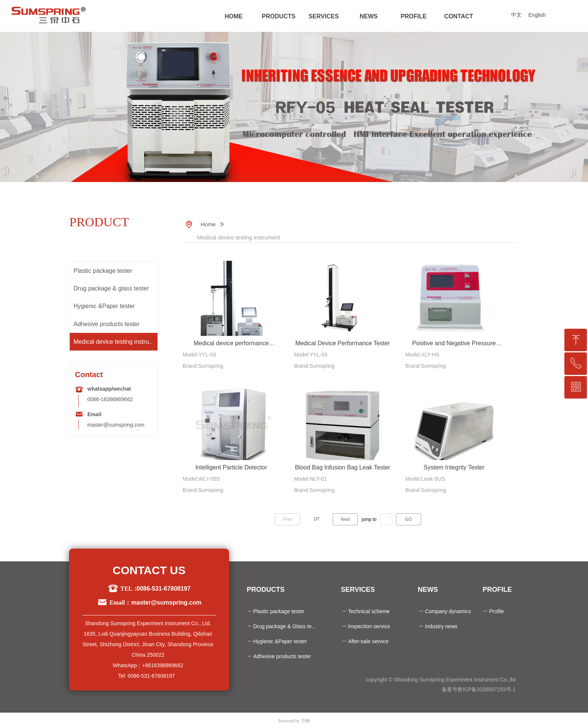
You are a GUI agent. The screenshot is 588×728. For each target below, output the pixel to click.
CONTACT (458, 16)
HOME (234, 16)
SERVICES (324, 16)
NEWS (369, 16)
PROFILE (413, 16)
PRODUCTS (279, 16)
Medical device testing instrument (238, 237)
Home (208, 224)
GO (409, 519)
